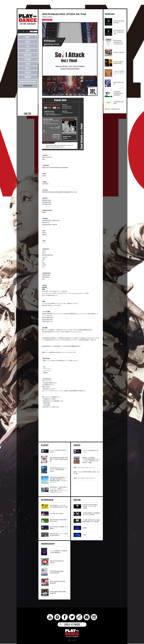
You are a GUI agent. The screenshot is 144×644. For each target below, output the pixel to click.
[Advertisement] (28, 99)
